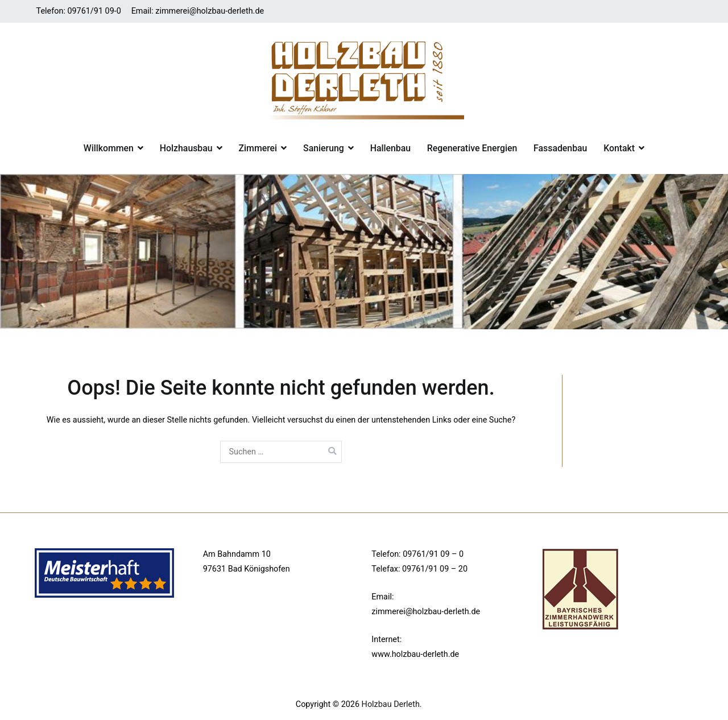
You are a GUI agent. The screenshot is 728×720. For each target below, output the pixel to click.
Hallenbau (390, 148)
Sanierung (324, 148)
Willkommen (109, 148)
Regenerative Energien (472, 148)
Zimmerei (258, 148)
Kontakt (619, 148)
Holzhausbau (186, 148)
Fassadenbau (560, 148)
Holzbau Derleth (391, 704)
